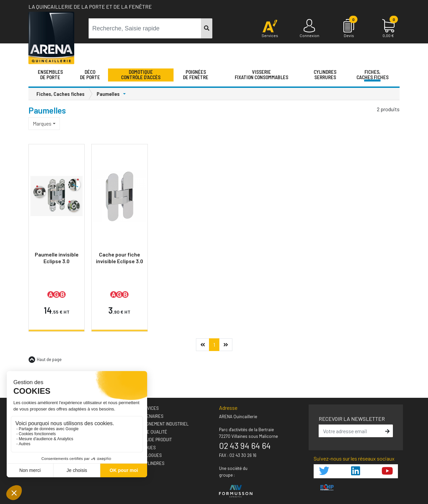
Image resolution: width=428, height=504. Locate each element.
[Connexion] (309, 29)
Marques (42, 123)
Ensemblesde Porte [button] (50, 74)
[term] (145, 28)
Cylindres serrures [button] (325, 74)
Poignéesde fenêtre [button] (196, 74)
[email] (351, 431)
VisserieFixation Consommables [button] (261, 74)
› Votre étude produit (148, 440)
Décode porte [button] (90, 74)
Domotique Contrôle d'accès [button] (141, 74)
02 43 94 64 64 (245, 446)
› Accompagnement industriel (157, 424)
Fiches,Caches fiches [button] (372, 74)
